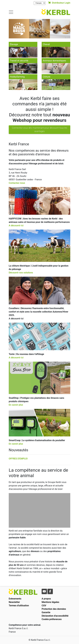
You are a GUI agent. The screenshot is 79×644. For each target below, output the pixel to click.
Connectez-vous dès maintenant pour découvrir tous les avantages (39, 130)
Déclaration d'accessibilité (55, 616)
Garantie (46, 612)
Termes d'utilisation (19, 606)
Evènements (15, 599)
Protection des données (54, 609)
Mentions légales (50, 602)
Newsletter (14, 602)
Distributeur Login (59, 3)
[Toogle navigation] (11, 12)
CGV (44, 606)
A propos (46, 599)
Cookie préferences (52, 619)
